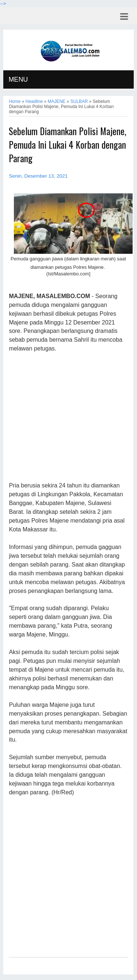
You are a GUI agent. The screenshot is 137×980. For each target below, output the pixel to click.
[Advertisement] (68, 417)
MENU (18, 79)
